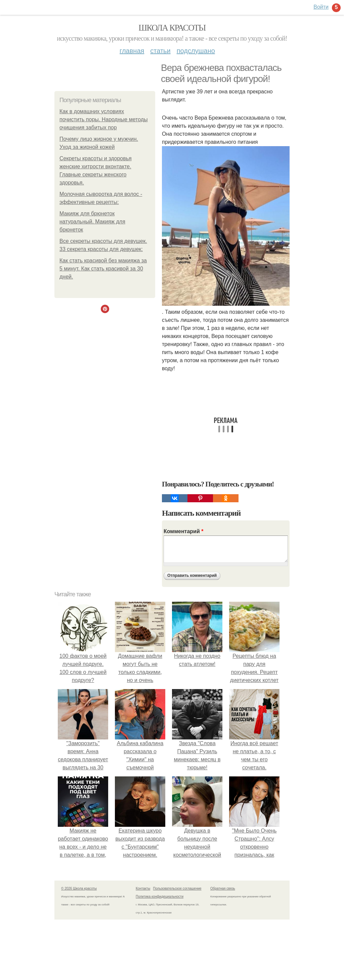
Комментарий (183, 531)
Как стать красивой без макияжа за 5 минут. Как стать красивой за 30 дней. (103, 269)
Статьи (160, 51)
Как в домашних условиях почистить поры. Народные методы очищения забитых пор (104, 119)
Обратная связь (223, 888)
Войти (321, 7)
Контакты (143, 888)
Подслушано (196, 51)
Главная (132, 51)
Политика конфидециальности (160, 897)
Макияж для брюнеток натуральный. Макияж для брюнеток (92, 222)
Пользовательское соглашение (177, 888)
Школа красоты (172, 28)
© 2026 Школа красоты (79, 888)
